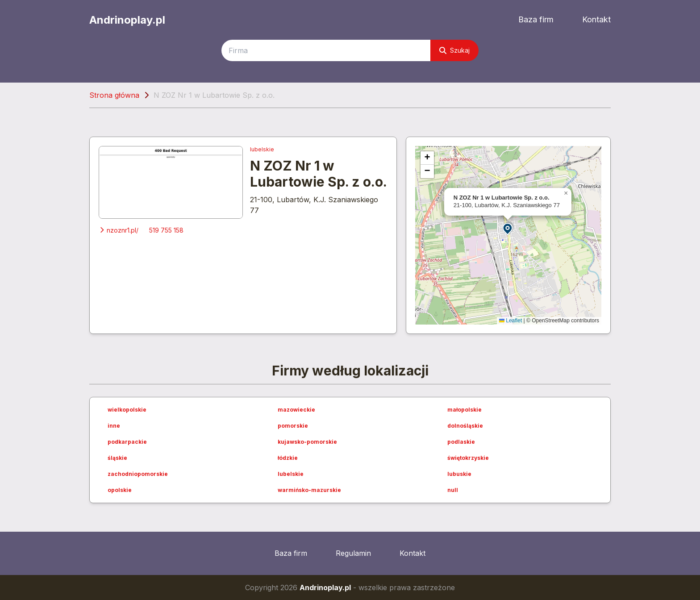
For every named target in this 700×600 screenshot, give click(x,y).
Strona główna (114, 95)
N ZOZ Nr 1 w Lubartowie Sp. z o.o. (319, 174)
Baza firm (536, 19)
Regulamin (353, 553)
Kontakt (596, 19)
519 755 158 (166, 230)
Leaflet (510, 321)
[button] (508, 228)
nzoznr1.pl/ (119, 230)
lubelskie (262, 149)
